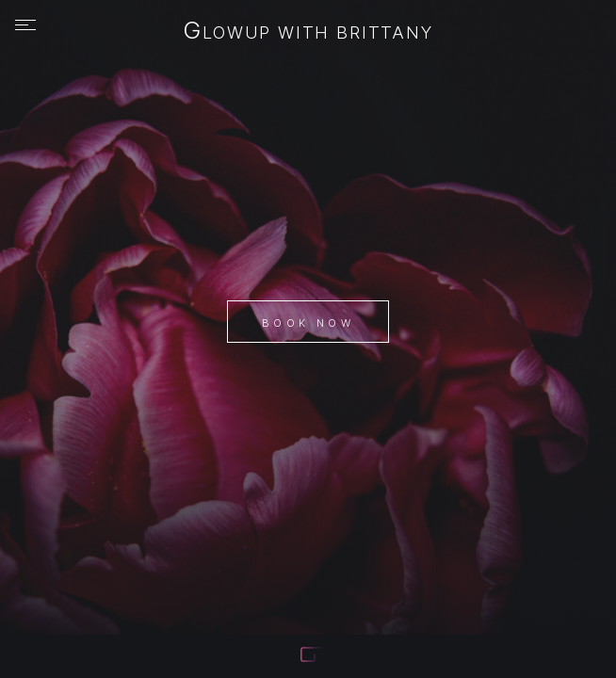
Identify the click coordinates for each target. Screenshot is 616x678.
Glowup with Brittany (308, 32)
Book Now (308, 323)
